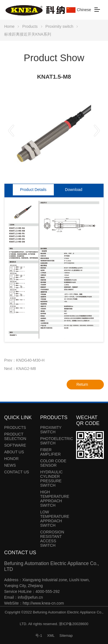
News (10, 465)
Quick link (18, 417)
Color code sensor (53, 463)
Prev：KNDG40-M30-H (24, 360)
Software (15, 445)
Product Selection (15, 436)
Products (30, 26)
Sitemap (66, 636)
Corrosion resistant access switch (52, 539)
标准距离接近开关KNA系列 (28, 34)
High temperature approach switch (55, 499)
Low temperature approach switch (55, 519)
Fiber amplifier (51, 452)
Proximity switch (59, 26)
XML (51, 636)
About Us (14, 452)
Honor (11, 459)
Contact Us (17, 472)
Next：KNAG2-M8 (20, 369)
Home (9, 26)
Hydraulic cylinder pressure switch (52, 479)
